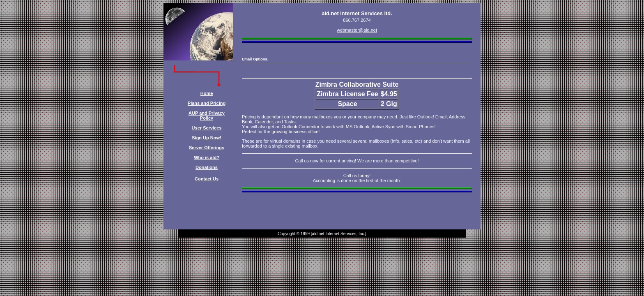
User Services (207, 128)
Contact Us (207, 179)
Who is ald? (207, 157)
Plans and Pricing (207, 103)
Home (207, 93)
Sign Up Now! (207, 138)
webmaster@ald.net (357, 30)
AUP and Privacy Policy (207, 116)
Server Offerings (207, 148)
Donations (207, 167)
